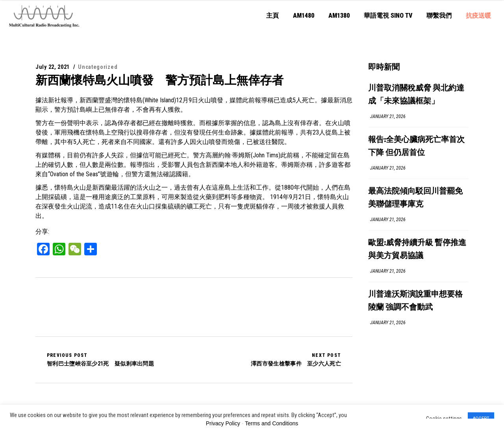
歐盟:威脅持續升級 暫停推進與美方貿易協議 (417, 249)
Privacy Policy (223, 423)
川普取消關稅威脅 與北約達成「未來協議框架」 (416, 95)
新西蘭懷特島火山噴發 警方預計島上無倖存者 (159, 80)
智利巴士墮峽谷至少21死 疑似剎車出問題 (100, 360)
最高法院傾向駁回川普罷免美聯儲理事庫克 (415, 198)
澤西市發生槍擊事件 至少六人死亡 (296, 360)
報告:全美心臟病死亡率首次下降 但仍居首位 (416, 146)
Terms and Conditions (271, 423)
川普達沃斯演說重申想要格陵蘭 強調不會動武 (415, 301)
